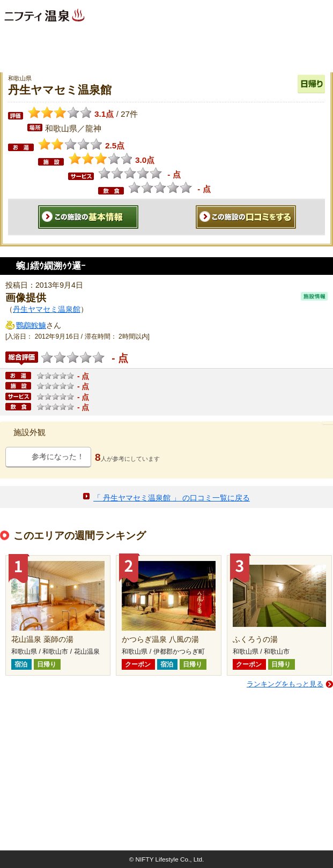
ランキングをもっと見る (285, 684)
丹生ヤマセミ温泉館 (47, 309)
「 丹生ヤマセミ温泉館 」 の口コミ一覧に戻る (172, 498)
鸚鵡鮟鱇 (31, 325)
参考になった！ (58, 457)
